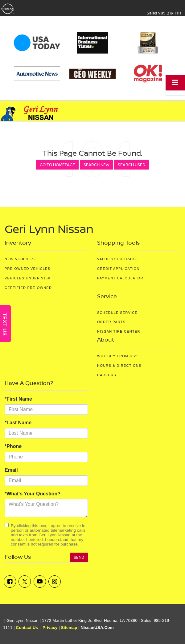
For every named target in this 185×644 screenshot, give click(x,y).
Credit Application (118, 269)
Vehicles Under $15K (28, 278)
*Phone (13, 446)
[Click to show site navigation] (175, 83)
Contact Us (27, 628)
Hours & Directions (119, 366)
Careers (107, 375)
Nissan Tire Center (119, 331)
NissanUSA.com (97, 628)
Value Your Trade (117, 259)
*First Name (18, 399)
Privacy (50, 628)
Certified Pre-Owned (28, 288)
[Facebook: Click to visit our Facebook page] (10, 582)
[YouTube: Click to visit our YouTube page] (40, 582)
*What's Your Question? (33, 494)
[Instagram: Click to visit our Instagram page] (55, 582)
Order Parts (111, 322)
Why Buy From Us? (117, 356)
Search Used (132, 165)
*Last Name (18, 423)
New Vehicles (20, 259)
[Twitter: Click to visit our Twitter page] (25, 582)
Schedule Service (117, 313)
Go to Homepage (57, 165)
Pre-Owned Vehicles (27, 269)
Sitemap (69, 628)
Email (11, 470)
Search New (96, 165)
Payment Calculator (120, 278)
